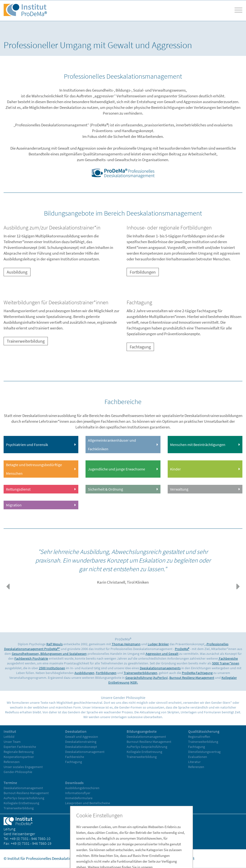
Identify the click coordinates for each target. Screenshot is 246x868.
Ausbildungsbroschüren (82, 788)
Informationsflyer (78, 793)
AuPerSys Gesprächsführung (147, 747)
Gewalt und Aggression (82, 737)
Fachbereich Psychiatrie (31, 658)
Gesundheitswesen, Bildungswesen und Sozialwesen (49, 654)
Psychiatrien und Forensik (27, 445)
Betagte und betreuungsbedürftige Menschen (34, 469)
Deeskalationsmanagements (160, 668)
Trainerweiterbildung (26, 341)
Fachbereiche (228, 658)
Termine (10, 783)
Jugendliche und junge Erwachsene (117, 469)
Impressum (150, 858)
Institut (10, 731)
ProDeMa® (182, 649)
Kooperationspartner (19, 757)
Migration (14, 505)
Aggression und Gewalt (162, 654)
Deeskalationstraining (81, 742)
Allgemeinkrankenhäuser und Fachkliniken (112, 445)
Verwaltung (179, 489)
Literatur (194, 762)
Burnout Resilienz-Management (192, 678)
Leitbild (9, 737)
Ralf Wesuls (55, 644)
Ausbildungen (84, 673)
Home (132, 858)
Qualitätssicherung (204, 731)
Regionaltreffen (199, 737)
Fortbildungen (143, 272)
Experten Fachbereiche (20, 747)
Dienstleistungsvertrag (204, 752)
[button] (8, 586)
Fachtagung (140, 347)
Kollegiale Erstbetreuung (144, 752)
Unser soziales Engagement (23, 767)
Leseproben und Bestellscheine (88, 803)
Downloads (74, 783)
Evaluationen (198, 757)
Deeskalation (76, 731)
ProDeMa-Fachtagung (197, 673)
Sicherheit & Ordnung (105, 489)
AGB (191, 858)
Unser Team (12, 742)
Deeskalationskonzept (81, 747)
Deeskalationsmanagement (85, 752)
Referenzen (12, 762)
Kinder (175, 469)
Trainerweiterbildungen (141, 673)
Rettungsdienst (18, 489)
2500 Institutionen (52, 668)
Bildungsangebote (142, 731)
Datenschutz (173, 858)
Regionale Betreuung (19, 752)
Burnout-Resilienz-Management (26, 793)
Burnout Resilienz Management (149, 742)
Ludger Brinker (158, 644)
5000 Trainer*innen (226, 663)
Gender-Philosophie (18, 772)
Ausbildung (17, 272)
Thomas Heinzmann (126, 644)
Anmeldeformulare (79, 798)
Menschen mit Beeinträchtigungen (198, 445)
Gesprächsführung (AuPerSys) (147, 678)
